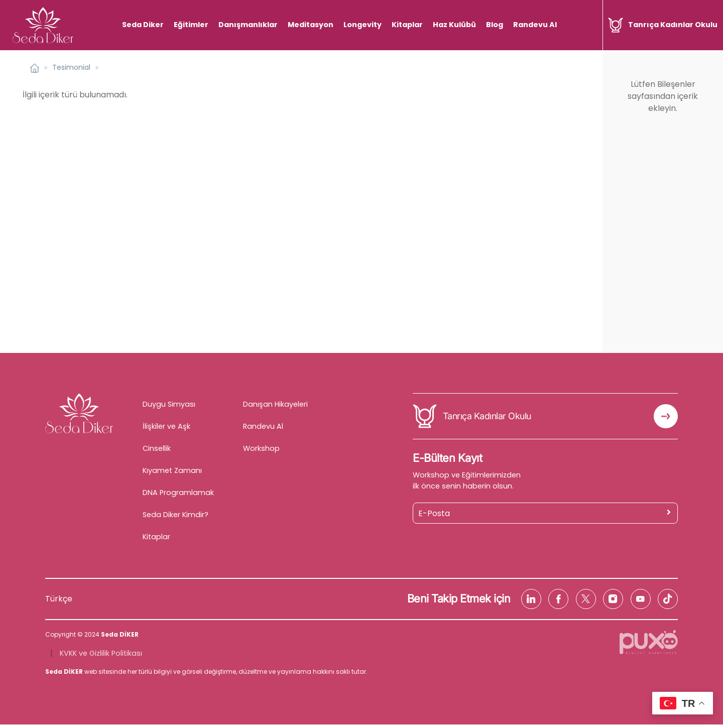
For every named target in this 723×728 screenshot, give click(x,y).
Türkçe (59, 602)
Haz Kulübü (458, 25)
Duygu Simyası (169, 408)
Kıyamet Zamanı (172, 474)
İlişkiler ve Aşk (166, 430)
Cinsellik (157, 452)
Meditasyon (314, 25)
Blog (498, 25)
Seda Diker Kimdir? (175, 518)
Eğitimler (195, 25)
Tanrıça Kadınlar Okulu (487, 420)
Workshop (261, 452)
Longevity (366, 25)
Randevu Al (538, 25)
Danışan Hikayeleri (275, 408)
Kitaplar (411, 25)
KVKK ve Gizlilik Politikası (101, 657)
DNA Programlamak (178, 496)
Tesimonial (71, 71)
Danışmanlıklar (252, 25)
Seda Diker (146, 25)
